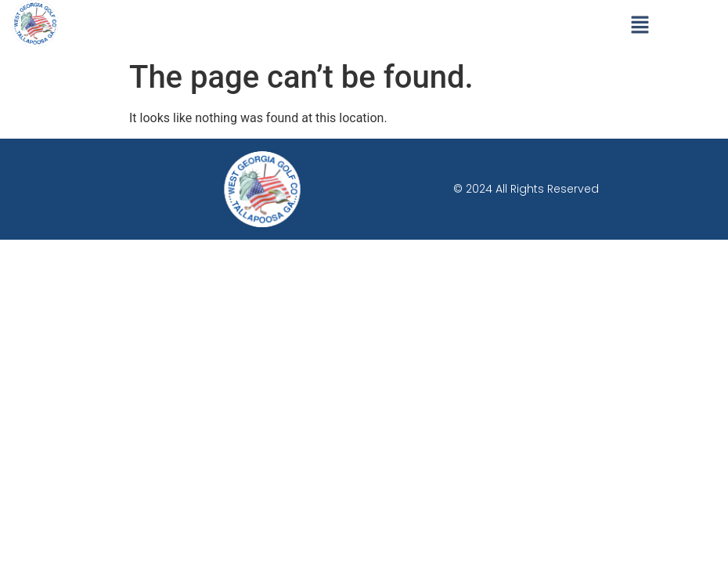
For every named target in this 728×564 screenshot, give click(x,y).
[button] (640, 26)
